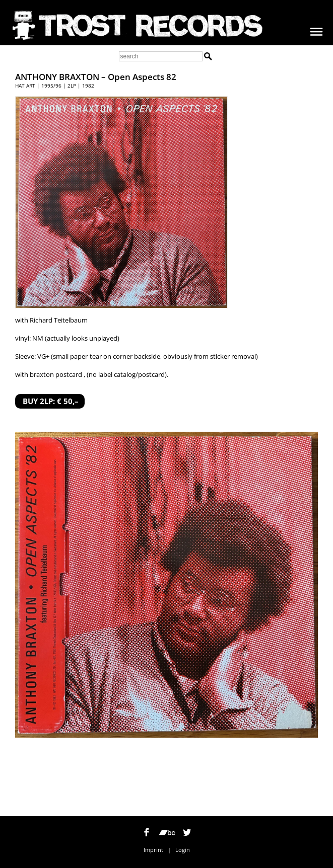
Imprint (153, 850)
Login (183, 850)
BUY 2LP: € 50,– (51, 401)
